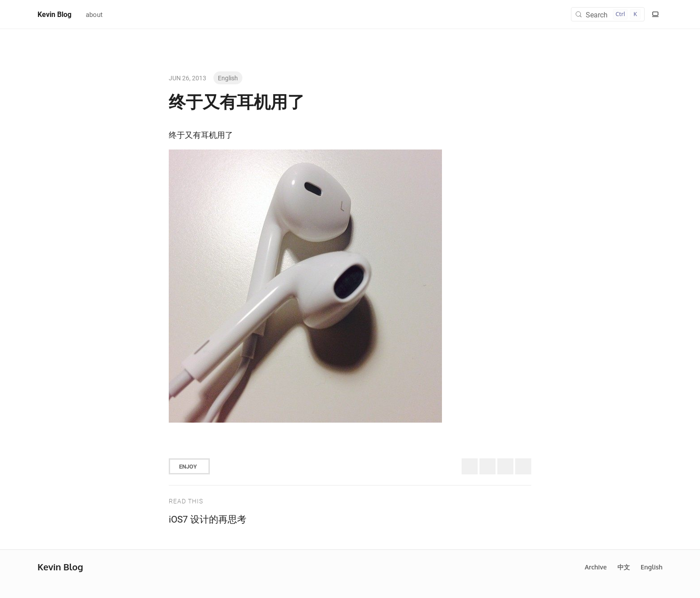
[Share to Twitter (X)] (470, 466)
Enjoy (188, 466)
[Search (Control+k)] (608, 14)
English (228, 78)
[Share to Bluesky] (487, 466)
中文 (624, 567)
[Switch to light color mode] (655, 14)
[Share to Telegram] (523, 466)
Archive (596, 567)
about (94, 14)
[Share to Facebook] (505, 466)
